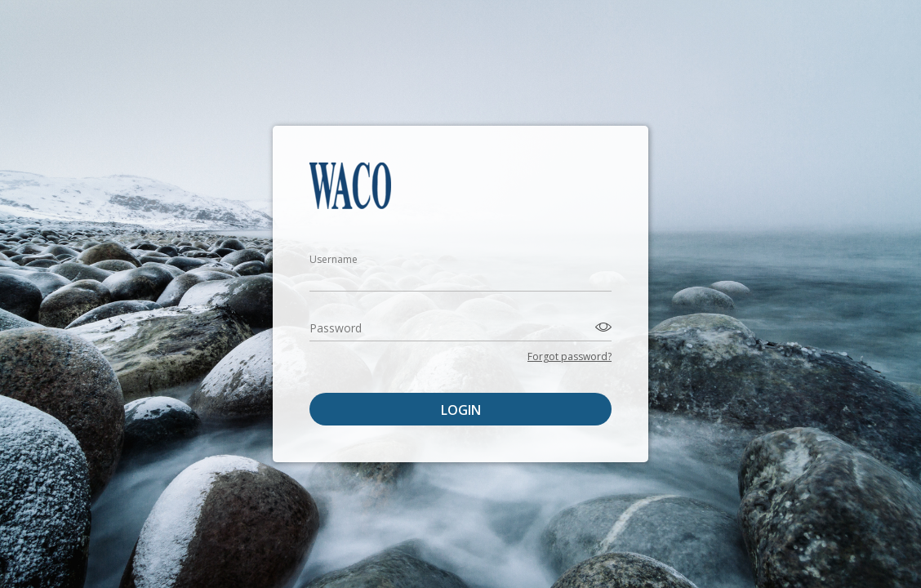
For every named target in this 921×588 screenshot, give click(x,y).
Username (334, 259)
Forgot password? (570, 356)
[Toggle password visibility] (601, 326)
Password (336, 328)
